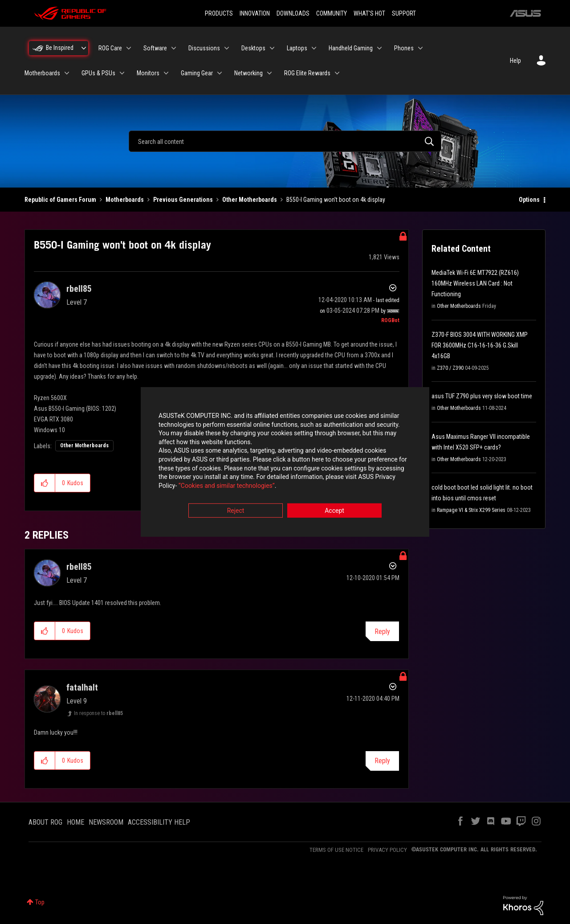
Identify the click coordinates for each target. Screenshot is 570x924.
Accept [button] (334, 511)
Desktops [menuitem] (253, 48)
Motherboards (125, 200)
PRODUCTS (219, 13)
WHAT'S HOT (369, 13)
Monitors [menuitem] (148, 73)
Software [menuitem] (155, 48)
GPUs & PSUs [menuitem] (98, 73)
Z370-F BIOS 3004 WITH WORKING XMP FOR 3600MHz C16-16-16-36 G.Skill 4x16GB (480, 345)
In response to (98, 713)
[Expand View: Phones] (420, 48)
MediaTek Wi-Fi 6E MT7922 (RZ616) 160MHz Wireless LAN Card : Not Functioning (475, 283)
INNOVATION (255, 13)
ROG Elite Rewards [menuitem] (307, 73)
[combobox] (285, 141)
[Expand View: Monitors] (166, 73)
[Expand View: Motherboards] (67, 73)
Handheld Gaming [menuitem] (351, 48)
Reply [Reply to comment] (382, 632)
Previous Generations (183, 200)
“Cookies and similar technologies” (227, 486)
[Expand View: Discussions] (227, 48)
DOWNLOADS (293, 13)
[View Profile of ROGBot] (390, 320)
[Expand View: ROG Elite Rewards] (337, 73)
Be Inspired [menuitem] (60, 48)
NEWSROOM (106, 822)
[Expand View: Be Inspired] (84, 48)
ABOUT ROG (45, 822)
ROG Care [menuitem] (110, 48)
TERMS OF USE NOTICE (336, 850)
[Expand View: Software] (174, 48)
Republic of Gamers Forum (60, 200)
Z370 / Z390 (450, 368)
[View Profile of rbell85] (79, 289)
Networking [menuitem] (248, 73)
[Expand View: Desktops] (272, 48)
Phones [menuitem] (404, 48)
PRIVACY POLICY (387, 850)
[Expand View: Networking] (269, 73)
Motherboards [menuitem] (42, 73)
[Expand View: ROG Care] (129, 48)
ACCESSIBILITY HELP (159, 822)
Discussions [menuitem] (204, 48)
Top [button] (40, 902)
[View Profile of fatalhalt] (82, 687)
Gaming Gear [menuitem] (197, 73)
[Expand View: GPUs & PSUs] (122, 73)
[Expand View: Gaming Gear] (220, 73)
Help (515, 61)
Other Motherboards (250, 200)
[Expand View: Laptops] (314, 48)
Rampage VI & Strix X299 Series (471, 510)
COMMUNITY (332, 13)
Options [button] (529, 200)
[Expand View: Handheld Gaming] (379, 48)
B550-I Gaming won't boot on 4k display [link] (336, 200)
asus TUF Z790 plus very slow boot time (482, 396)
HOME (75, 822)
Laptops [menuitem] (297, 48)
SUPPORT (404, 13)
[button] (45, 483)
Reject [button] (236, 511)
